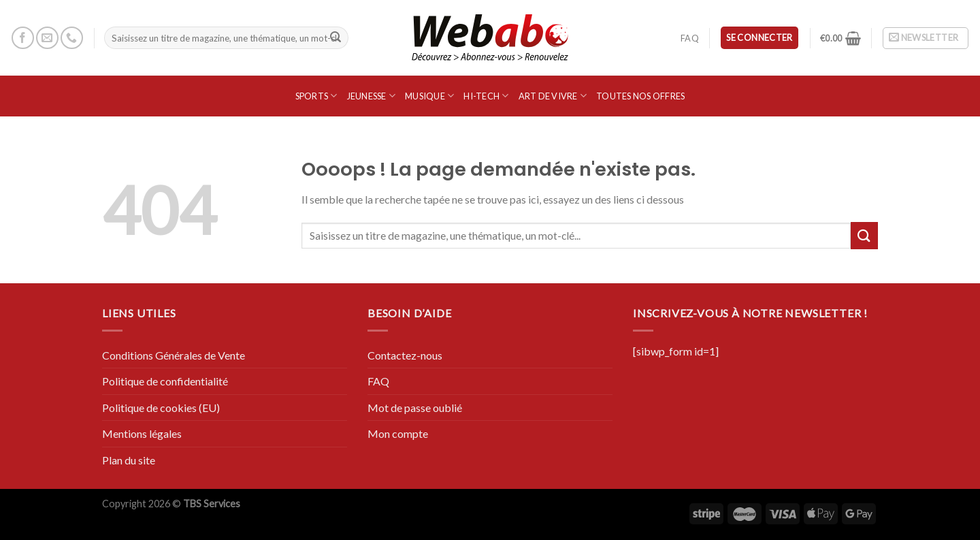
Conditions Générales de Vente (174, 355)
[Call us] (72, 38)
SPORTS (316, 96)
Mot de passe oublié (415, 408)
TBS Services (212, 504)
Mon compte (398, 433)
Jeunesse (372, 96)
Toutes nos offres (640, 96)
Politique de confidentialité (165, 381)
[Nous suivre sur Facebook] (23, 38)
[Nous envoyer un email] (47, 38)
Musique (429, 96)
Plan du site (129, 460)
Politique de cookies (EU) (161, 408)
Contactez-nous (405, 355)
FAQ (690, 38)
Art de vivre (553, 96)
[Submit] (336, 38)
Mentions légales (142, 433)
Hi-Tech (486, 96)
